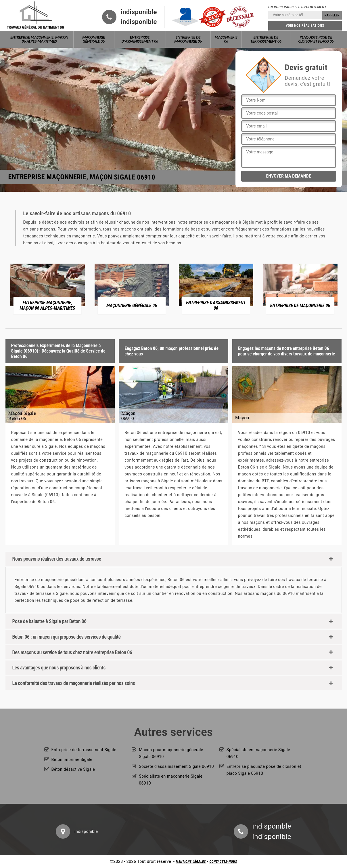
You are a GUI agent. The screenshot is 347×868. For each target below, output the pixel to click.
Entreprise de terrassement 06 (266, 39)
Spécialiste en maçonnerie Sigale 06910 (171, 780)
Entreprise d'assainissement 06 (140, 39)
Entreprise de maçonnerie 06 (188, 39)
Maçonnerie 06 (226, 39)
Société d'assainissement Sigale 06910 (176, 766)
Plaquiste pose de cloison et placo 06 (316, 39)
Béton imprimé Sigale (72, 759)
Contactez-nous (223, 862)
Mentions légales (191, 862)
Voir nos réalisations (305, 26)
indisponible (139, 12)
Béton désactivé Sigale (73, 769)
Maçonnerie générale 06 (94, 39)
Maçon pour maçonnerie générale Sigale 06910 (171, 753)
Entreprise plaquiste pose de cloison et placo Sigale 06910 (264, 770)
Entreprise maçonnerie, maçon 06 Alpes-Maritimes (39, 39)
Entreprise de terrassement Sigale (84, 750)
